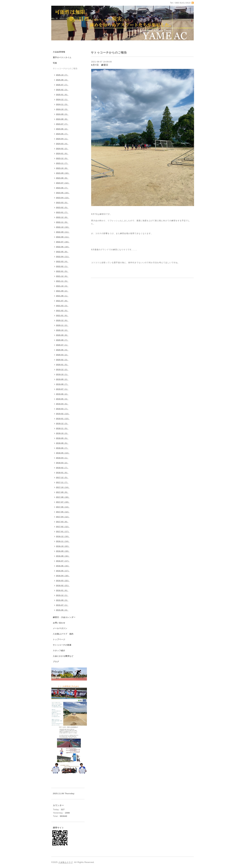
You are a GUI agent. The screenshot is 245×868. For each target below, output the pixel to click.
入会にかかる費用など (63, 656)
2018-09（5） (62, 438)
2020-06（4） (62, 350)
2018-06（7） (62, 448)
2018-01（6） (62, 473)
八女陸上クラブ (66, 862)
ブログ (56, 662)
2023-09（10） (63, 173)
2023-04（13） (63, 198)
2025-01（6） (62, 95)
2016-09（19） (63, 551)
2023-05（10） (63, 193)
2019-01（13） (63, 419)
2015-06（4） (62, 610)
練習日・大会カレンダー (64, 617)
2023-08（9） (62, 178)
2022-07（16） (63, 242)
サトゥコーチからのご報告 (65, 69)
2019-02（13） (63, 414)
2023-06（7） (62, 188)
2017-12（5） (62, 477)
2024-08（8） (62, 119)
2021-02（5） (62, 311)
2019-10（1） (62, 374)
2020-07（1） (62, 345)
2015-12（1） (62, 595)
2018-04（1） (62, 458)
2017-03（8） (62, 522)
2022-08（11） (63, 237)
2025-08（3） (62, 80)
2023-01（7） (62, 212)
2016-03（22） (63, 581)
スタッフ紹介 (59, 651)
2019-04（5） (62, 404)
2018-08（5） (62, 443)
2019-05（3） (62, 399)
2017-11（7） (62, 482)
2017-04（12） (63, 517)
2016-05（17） (63, 571)
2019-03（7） (62, 409)
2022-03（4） (62, 261)
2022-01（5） (62, 271)
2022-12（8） (62, 217)
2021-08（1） (62, 296)
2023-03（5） (62, 203)
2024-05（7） (62, 134)
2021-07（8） (62, 301)
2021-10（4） (62, 286)
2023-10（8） (62, 168)
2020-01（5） (62, 365)
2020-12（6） (62, 320)
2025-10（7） (62, 75)
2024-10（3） (62, 109)
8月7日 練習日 (100, 65)
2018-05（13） (63, 453)
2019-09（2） (62, 379)
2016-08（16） (63, 556)
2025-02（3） (62, 90)
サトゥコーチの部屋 (62, 645)
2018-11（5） (62, 428)
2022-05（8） (62, 252)
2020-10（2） (62, 330)
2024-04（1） (62, 139)
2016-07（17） (63, 561)
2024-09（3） (62, 114)
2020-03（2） (62, 355)
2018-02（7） (62, 468)
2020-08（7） (62, 340)
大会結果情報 (59, 52)
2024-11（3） (62, 104)
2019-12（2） (62, 369)
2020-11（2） (62, 325)
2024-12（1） (62, 99)
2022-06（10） (63, 247)
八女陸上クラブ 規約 (63, 634)
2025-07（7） (62, 85)
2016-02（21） (63, 585)
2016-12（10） (63, 536)
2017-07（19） (63, 502)
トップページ (59, 639)
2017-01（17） (63, 531)
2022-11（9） (62, 222)
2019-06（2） (62, 394)
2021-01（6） (62, 315)
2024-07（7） (62, 124)
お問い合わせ (59, 623)
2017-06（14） (63, 507)
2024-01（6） (62, 153)
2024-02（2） (62, 149)
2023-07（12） (63, 183)
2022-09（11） (63, 232)
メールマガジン (60, 628)
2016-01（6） (62, 590)
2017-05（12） (63, 512)
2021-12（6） (62, 276)
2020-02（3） (62, 360)
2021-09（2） (62, 291)
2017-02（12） (63, 527)
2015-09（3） (62, 600)
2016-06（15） (63, 566)
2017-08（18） (63, 497)
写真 (55, 63)
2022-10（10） (63, 227)
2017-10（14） (63, 487)
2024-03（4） (62, 144)
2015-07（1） (62, 605)
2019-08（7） (62, 384)
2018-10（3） (62, 433)
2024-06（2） (62, 129)
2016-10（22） (63, 546)
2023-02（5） (62, 207)
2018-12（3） (62, 423)
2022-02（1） (62, 266)
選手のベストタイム (62, 57)
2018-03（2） (62, 463)
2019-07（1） (62, 389)
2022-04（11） (63, 257)
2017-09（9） (62, 492)
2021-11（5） (62, 281)
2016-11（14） (63, 541)
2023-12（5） (62, 158)
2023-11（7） (62, 163)
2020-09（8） (62, 335)
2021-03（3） (62, 306)
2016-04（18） (63, 576)
